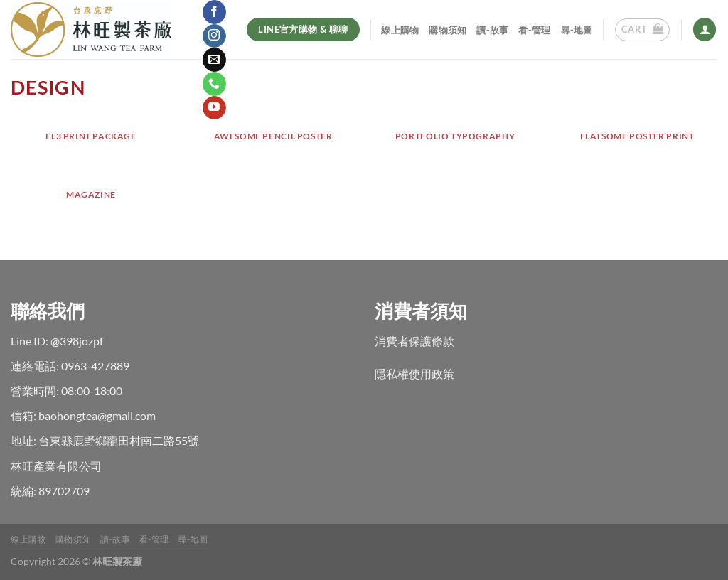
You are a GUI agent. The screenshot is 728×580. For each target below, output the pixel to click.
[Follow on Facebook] (214, 12)
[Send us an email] (214, 60)
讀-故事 (492, 30)
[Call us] (214, 84)
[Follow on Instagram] (214, 36)
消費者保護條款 (414, 341)
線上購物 (400, 30)
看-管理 (534, 30)
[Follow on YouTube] (214, 108)
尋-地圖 (577, 30)
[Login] (705, 29)
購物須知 (448, 30)
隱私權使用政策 (414, 374)
